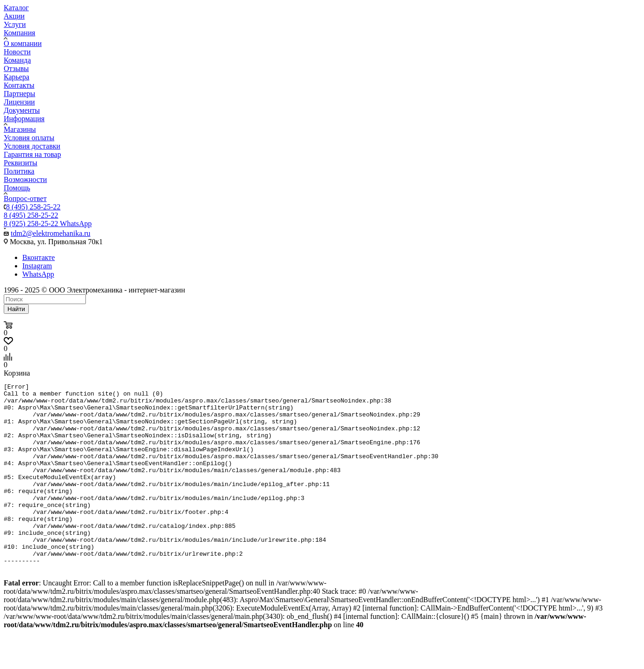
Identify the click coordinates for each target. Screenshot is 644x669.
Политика (19, 171)
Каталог (16, 8)
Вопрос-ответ (25, 198)
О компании (23, 43)
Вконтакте (39, 257)
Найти (16, 309)
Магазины (20, 129)
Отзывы (16, 68)
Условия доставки (32, 146)
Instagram (37, 266)
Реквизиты (20, 163)
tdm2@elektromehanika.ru (51, 233)
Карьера (16, 77)
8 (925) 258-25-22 (48, 224)
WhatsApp (38, 274)
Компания (20, 33)
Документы (22, 110)
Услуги (15, 24)
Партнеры (20, 94)
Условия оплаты (29, 138)
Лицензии (19, 102)
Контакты (19, 85)
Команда (17, 60)
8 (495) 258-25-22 (33, 207)
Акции (14, 16)
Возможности (25, 179)
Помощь (17, 188)
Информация (24, 119)
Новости (17, 52)
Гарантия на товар (32, 154)
